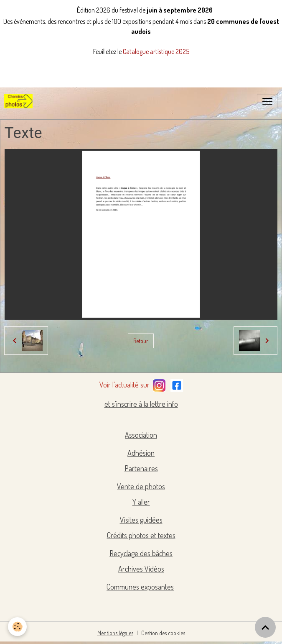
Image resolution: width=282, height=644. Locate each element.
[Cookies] (18, 627)
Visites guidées (141, 520)
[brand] (20, 101)
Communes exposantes (140, 587)
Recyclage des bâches (141, 553)
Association (141, 435)
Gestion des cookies (163, 633)
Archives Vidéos (141, 569)
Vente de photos (141, 486)
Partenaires (141, 468)
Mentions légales (115, 633)
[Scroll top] (265, 627)
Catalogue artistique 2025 (156, 51)
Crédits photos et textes (141, 535)
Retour (141, 341)
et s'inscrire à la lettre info (141, 404)
